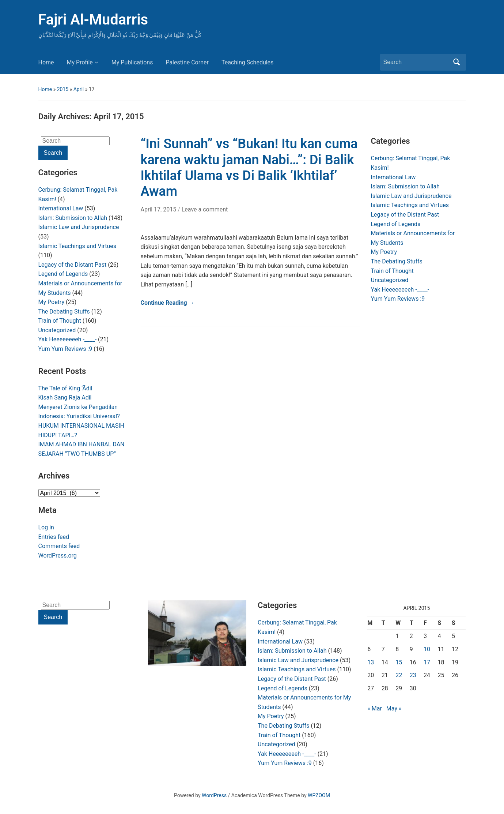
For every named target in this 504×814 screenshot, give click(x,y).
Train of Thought (60, 321)
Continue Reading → (168, 303)
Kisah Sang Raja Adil (65, 397)
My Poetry (51, 302)
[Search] (416, 62)
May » (394, 708)
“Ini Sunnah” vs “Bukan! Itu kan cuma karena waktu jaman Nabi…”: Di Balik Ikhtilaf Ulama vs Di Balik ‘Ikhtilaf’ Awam (249, 168)
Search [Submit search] (457, 62)
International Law (61, 208)
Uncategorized (57, 330)
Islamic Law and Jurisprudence (79, 227)
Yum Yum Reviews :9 (65, 349)
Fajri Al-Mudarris (93, 20)
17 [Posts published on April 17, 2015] (427, 662)
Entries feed (54, 537)
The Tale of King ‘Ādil (65, 388)
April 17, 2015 (159, 209)
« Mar (375, 708)
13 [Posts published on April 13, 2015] (371, 662)
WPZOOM (319, 795)
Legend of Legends (63, 274)
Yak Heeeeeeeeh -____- (68, 339)
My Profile (80, 62)
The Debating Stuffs (64, 312)
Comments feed (59, 546)
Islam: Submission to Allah (73, 218)
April (79, 89)
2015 (63, 89)
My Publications (132, 62)
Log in (46, 527)
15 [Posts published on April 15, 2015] (399, 662)
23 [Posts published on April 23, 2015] (413, 675)
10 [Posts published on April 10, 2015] (427, 649)
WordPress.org (58, 556)
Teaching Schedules (247, 62)
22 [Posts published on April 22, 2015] (399, 675)
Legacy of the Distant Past (73, 265)
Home (46, 62)
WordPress (214, 795)
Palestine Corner (187, 62)
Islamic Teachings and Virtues (77, 246)
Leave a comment (205, 209)
